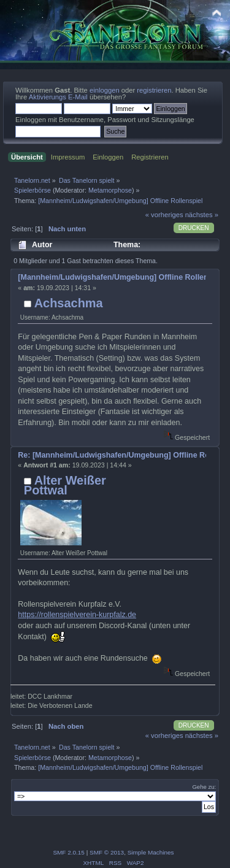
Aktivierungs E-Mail (58, 97)
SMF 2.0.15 (69, 852)
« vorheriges (164, 215)
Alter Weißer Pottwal (65, 485)
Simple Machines (151, 852)
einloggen (105, 90)
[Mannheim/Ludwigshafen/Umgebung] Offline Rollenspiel (112, 277)
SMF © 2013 (107, 852)
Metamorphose (110, 190)
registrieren (154, 90)
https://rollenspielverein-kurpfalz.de (77, 615)
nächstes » (202, 215)
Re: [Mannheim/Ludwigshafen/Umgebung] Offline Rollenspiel (112, 455)
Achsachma (69, 303)
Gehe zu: (204, 787)
